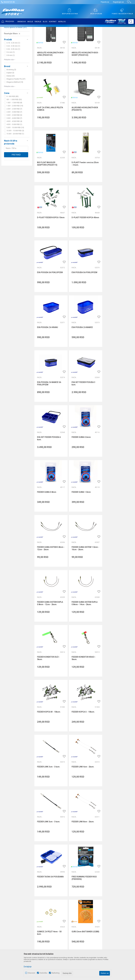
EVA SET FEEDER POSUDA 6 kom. (116, 296)
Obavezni (31, 973)
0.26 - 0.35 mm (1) (13, 76)
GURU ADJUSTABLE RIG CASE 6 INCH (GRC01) (118, 675)
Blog (49, 878)
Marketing (55, 973)
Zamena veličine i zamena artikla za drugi (108, 889)
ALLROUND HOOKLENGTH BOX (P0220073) (50, 134)
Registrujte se (118, 2)
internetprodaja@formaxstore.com (95, 824)
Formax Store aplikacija (57, 889)
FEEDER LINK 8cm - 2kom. (116, 566)
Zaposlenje (52, 859)
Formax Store (8, 29)
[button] (131, 22)
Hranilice (10, 51)
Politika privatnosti (98, 859)
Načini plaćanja (97, 870)
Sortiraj (110, 35)
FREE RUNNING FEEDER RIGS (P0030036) (83, 621)
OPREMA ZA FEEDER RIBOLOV (35, 29)
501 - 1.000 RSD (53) (14, 126)
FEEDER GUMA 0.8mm (81, 349)
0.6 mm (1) (11, 79)
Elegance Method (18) (15, 109)
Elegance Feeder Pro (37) (16, 106)
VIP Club (51, 885)
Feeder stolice (11, 48)
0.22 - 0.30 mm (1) (13, 73)
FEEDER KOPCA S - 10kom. (83, 512)
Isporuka (94, 866)
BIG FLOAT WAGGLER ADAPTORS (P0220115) (81, 134)
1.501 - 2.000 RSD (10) (15, 133)
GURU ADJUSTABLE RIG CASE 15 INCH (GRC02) (84, 675)
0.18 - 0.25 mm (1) (13, 70)
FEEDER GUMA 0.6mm (47, 349)
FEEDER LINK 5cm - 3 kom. (82, 566)
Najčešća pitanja (54, 870)
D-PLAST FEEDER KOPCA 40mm (82, 188)
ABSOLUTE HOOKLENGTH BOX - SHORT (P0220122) (84, 80)
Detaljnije (28, 967)
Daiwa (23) (11, 103)
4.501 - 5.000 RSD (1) (14, 151)
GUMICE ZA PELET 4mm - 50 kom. (117, 621)
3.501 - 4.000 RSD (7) (14, 145)
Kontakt (51, 866)
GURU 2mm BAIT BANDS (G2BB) (48, 675)
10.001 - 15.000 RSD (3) (15, 158)
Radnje (50, 874)
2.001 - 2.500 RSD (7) (14, 136)
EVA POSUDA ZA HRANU (81, 241)
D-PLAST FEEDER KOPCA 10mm (48, 188)
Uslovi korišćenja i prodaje (101, 855)
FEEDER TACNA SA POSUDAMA (50, 620)
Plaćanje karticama (99, 874)
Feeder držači (11, 45)
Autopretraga (99, 35)
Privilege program (55, 882)
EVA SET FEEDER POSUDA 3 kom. (83, 296)
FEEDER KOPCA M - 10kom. (49, 512)
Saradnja (51, 863)
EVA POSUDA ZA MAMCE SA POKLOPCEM (49, 296)
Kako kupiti (95, 863)
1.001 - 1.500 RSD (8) (14, 130)
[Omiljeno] (129, 2)
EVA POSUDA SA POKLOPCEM (117, 187)
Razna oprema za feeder (15, 54)
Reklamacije (96, 882)
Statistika (43, 973)
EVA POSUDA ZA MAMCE (115, 241)
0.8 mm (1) (11, 82)
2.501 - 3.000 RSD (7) (14, 139)
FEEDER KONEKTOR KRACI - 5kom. (117, 459)
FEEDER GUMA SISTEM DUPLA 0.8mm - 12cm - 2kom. (118, 405)
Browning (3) (11, 97)
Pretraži (16, 182)
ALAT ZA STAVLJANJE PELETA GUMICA (118, 80)
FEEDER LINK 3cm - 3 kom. (116, 512)
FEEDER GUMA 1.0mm (114, 349)
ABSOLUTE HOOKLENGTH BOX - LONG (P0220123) (50, 80)
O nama (51, 855)
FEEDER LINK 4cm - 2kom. (48, 566)
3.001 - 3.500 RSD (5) (14, 142)
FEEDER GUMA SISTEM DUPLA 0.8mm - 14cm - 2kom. (50, 459)
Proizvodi (18, 29)
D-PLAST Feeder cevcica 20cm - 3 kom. (116, 134)
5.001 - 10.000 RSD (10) (15, 154)
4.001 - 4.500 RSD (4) (14, 148)
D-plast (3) (10, 100)
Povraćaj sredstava (99, 885)
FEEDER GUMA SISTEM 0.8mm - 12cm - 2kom (50, 405)
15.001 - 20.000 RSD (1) (15, 161)
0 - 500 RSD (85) (13, 123)
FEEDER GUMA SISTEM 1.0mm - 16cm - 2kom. (84, 405)
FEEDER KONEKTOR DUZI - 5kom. (82, 459)
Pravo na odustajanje (99, 878)
